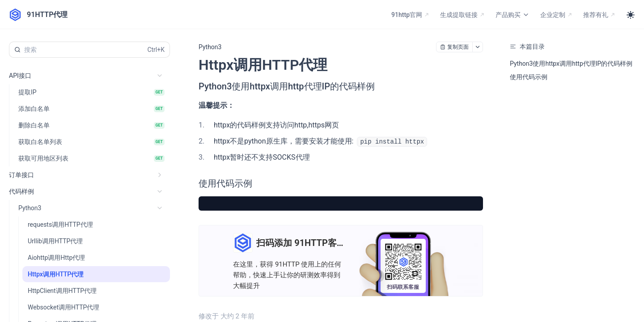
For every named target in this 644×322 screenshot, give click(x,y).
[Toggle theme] (631, 15)
